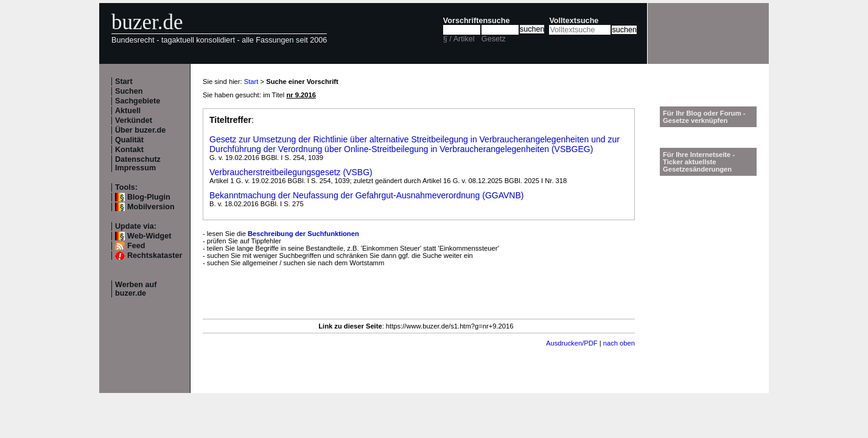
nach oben (619, 343)
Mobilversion (151, 207)
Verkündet (134, 120)
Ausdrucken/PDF (572, 343)
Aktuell (128, 111)
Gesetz (494, 39)
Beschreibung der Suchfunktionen (303, 234)
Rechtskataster (155, 255)
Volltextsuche (574, 21)
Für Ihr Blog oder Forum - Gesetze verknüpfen (704, 117)
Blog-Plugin (149, 197)
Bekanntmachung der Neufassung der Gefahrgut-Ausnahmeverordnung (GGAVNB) (366, 195)
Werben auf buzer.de (136, 289)
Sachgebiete (138, 101)
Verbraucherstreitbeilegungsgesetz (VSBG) (291, 172)
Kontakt (129, 150)
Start (124, 82)
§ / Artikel (459, 39)
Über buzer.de (140, 130)
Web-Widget (149, 236)
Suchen (129, 91)
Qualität (129, 140)
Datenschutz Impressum (138, 164)
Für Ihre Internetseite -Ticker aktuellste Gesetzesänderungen (699, 162)
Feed (136, 246)
